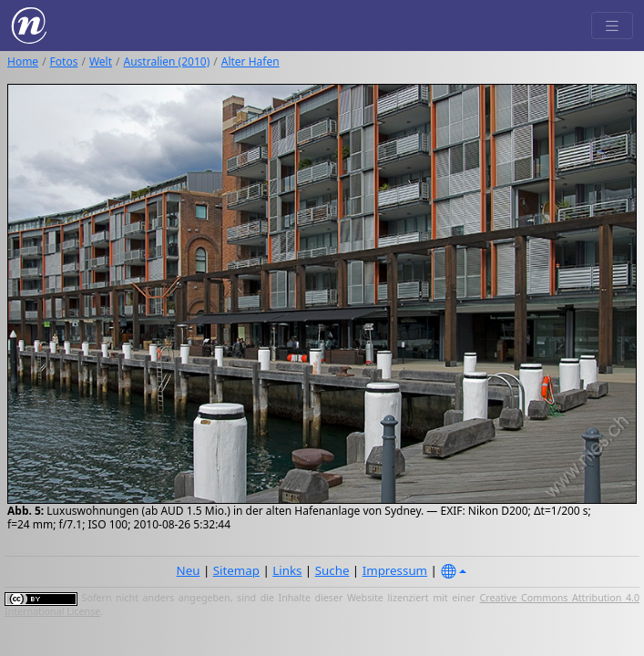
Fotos (64, 61)
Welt (101, 61)
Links (287, 570)
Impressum (395, 570)
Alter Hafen (250, 61)
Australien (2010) (167, 61)
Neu (189, 570)
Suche (332, 570)
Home (23, 61)
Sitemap (236, 570)
